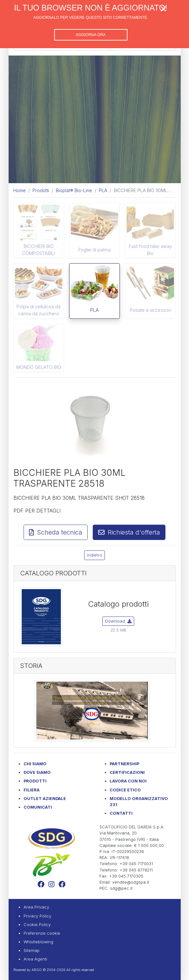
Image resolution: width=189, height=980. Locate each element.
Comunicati (38, 807)
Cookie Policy (37, 925)
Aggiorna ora (91, 35)
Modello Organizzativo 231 (139, 802)
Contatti (121, 813)
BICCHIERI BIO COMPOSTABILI (39, 250)
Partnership (124, 764)
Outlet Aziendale (45, 799)
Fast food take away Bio (150, 250)
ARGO (37, 970)
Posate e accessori (150, 310)
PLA (94, 310)
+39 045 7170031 (136, 864)
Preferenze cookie (42, 933)
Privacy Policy (37, 916)
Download (118, 621)
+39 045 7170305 (126, 876)
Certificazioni (127, 772)
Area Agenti (35, 959)
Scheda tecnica (56, 532)
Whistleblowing (38, 942)
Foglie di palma (94, 250)
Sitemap (32, 950)
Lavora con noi (128, 781)
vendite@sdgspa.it (131, 882)
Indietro (94, 555)
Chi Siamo (35, 764)
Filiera (32, 790)
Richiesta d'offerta (129, 532)
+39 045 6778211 (136, 870)
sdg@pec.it (121, 888)
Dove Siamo (37, 772)
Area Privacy (36, 907)
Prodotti (35, 781)
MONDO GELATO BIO (39, 367)
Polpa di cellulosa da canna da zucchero (39, 310)
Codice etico (125, 790)
